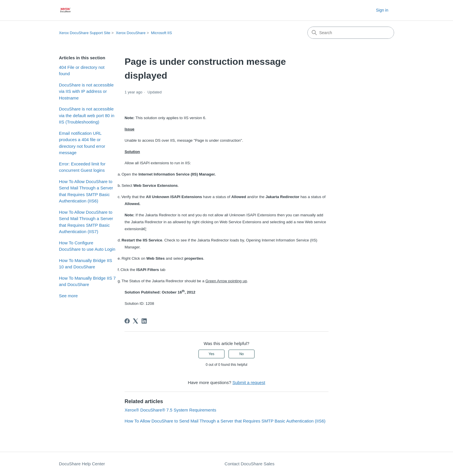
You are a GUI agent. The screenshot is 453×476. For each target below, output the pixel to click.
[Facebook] (127, 321)
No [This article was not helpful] (241, 354)
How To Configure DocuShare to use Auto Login (87, 246)
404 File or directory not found (82, 71)
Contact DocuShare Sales (249, 464)
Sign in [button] (382, 10)
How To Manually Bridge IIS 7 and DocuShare (87, 281)
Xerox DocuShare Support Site (85, 33)
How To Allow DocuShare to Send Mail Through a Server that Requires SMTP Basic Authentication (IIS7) (86, 222)
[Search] (351, 33)
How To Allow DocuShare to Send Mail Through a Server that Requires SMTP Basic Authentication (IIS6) (86, 191)
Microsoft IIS (161, 33)
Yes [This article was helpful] (211, 354)
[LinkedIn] (144, 321)
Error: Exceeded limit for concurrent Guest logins (82, 167)
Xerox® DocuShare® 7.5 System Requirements (170, 410)
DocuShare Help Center (82, 464)
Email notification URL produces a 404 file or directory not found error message (82, 143)
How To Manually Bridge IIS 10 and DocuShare (86, 264)
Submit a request (249, 382)
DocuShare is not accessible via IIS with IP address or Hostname (86, 91)
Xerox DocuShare (131, 33)
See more (68, 296)
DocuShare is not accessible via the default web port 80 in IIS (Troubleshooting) (87, 115)
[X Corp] (135, 321)
